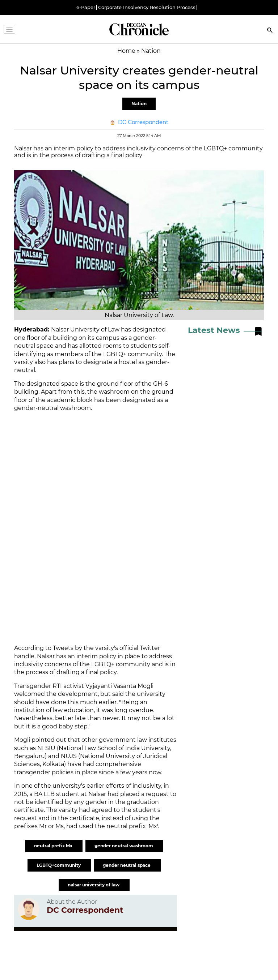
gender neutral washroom (124, 846)
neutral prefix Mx (54, 846)
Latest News (214, 330)
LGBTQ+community (59, 865)
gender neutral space (127, 865)
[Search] (270, 31)
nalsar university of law (94, 885)
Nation (139, 104)
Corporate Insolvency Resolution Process (147, 7)
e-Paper (86, 7)
